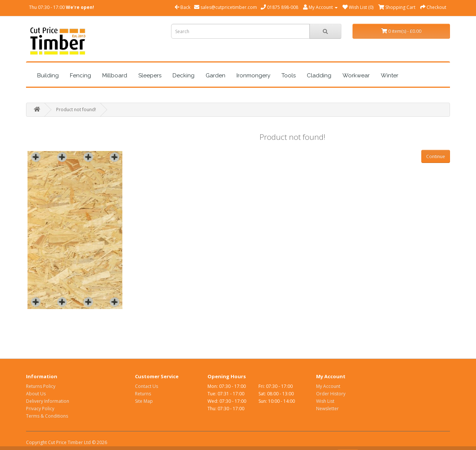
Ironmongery (253, 75)
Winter (390, 75)
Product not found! (76, 110)
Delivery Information (48, 401)
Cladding (319, 75)
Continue (436, 156)
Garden (216, 75)
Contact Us (147, 386)
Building (48, 75)
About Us (36, 394)
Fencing (81, 75)
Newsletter (327, 409)
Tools (289, 75)
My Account (328, 386)
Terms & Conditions (47, 416)
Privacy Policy (40, 409)
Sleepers (150, 75)
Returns (143, 394)
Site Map (144, 401)
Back (183, 7)
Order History (331, 394)
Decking (184, 75)
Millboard (115, 75)
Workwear (356, 75)
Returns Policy (41, 386)
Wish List (325, 401)
